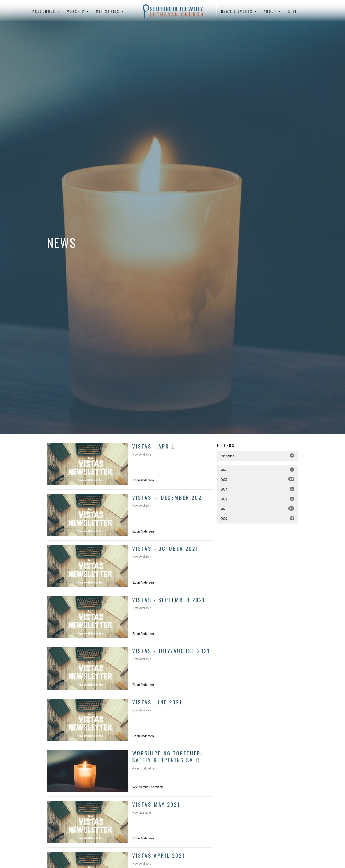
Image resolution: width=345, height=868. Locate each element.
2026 (258, 470)
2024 (258, 489)
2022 (258, 499)
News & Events (239, 11)
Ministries (110, 11)
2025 (258, 479)
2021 (258, 509)
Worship (78, 11)
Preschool (46, 11)
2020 (258, 518)
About (273, 11)
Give (293, 11)
